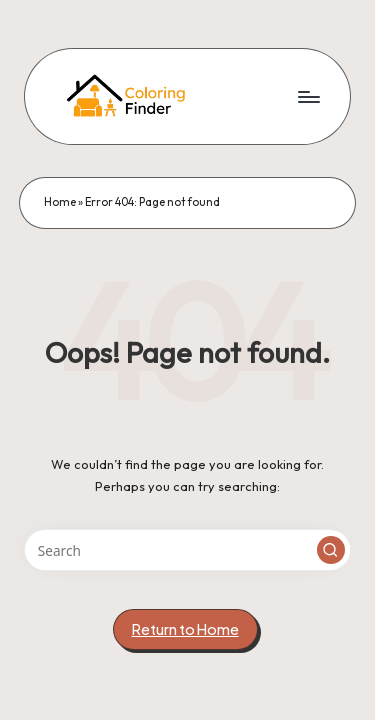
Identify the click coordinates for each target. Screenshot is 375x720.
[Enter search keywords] (187, 550)
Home (60, 202)
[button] (331, 550)
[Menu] (308, 96)
